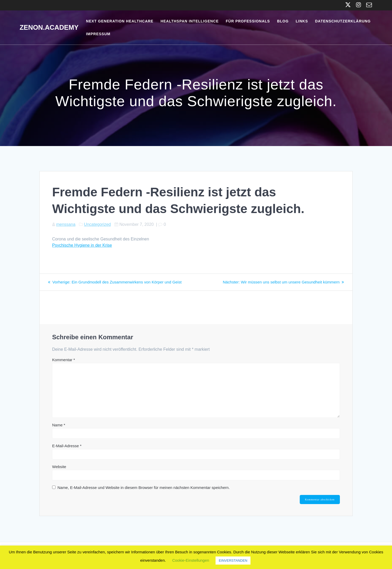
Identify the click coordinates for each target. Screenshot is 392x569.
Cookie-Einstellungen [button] (191, 560)
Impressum (98, 34)
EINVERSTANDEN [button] (233, 561)
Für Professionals (248, 21)
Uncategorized (97, 224)
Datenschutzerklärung (343, 21)
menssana (66, 224)
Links (302, 21)
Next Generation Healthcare (120, 21)
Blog (283, 21)
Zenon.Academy (49, 28)
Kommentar (64, 360)
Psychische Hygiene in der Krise (82, 245)
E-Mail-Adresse (67, 446)
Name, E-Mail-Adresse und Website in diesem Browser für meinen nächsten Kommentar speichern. (143, 488)
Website (59, 467)
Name (59, 425)
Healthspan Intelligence (190, 21)
